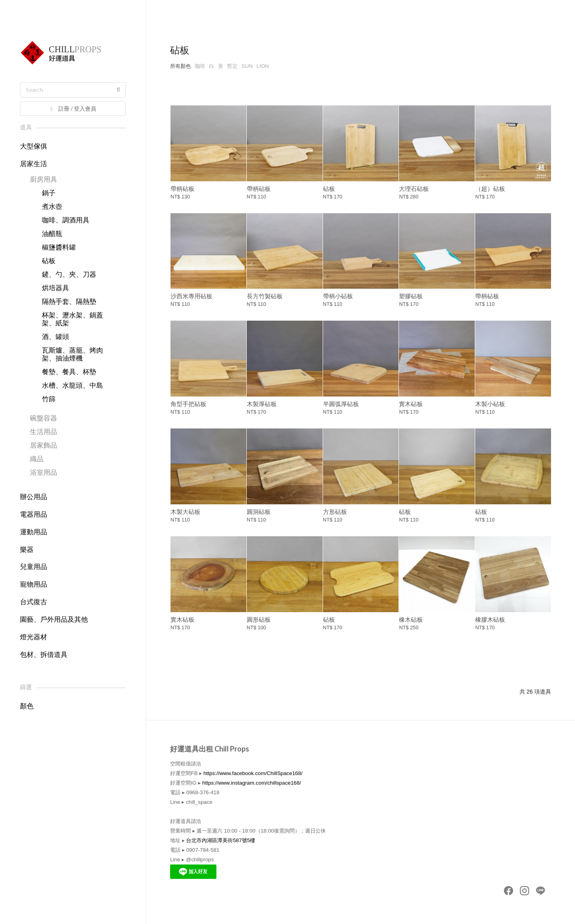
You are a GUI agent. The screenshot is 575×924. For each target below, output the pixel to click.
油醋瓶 (52, 234)
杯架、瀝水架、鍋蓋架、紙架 (72, 319)
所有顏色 (180, 66)
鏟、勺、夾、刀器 (69, 275)
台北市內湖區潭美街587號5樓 (221, 840)
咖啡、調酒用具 (66, 220)
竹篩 (49, 399)
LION (263, 66)
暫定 (232, 66)
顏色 (27, 706)
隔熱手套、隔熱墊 (69, 302)
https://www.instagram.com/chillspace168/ (251, 783)
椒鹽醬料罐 (59, 247)
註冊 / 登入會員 (72, 108)
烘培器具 (56, 288)
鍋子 (49, 193)
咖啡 (200, 66)
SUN (247, 66)
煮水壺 (52, 207)
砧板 (49, 261)
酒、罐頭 (56, 337)
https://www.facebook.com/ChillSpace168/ (253, 773)
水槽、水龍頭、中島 (72, 386)
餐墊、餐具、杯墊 (69, 372)
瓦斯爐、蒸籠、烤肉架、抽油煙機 (72, 354)
